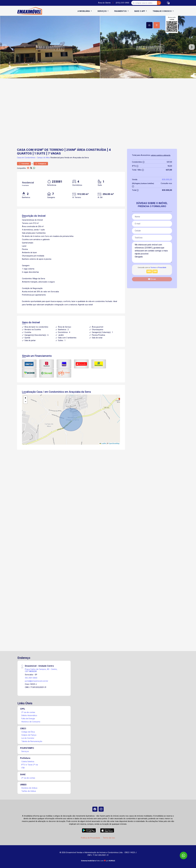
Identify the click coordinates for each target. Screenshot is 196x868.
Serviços (25, 751)
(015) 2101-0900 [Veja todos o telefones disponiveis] (122, 3)
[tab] (149, 25)
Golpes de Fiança (29, 735)
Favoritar (24, 164)
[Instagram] (101, 809)
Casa (19, 158)
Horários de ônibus (29, 788)
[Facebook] (95, 809)
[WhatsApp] (183, 855)
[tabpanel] (98, 47)
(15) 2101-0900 (31, 678)
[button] (168, 3)
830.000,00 (167, 179)
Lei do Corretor (28, 738)
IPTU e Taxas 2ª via (30, 765)
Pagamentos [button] (121, 11)
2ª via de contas (28, 712)
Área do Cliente (104, 3)
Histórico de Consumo (31, 722)
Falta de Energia (28, 719)
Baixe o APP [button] (140, 11)
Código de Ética (28, 732)
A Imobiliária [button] (84, 11)
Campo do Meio (43, 158)
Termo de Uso (109, 838)
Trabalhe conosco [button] (162, 11)
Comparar (41, 164)
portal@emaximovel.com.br (36, 681)
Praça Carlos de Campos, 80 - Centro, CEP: (41, 670)
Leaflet (103, 444)
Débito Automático (29, 715)
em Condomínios (28, 158)
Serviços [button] (102, 11)
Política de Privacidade (91, 838)
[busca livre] (159, 3)
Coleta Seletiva (28, 761)
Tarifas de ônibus (29, 791)
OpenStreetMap (114, 444)
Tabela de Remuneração (32, 741)
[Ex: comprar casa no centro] (144, 3)
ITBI (23, 768)
